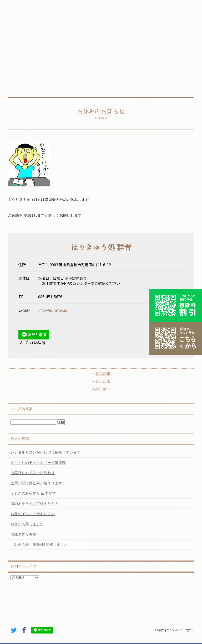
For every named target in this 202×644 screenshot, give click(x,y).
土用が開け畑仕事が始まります (36, 483)
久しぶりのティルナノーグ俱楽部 (38, 463)
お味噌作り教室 (23, 534)
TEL (125, 5)
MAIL (167, 5)
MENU (36, 5)
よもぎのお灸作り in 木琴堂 (33, 493)
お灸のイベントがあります (33, 514)
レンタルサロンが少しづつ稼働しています (46, 452)
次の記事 (99, 389)
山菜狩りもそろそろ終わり (33, 473)
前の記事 (103, 374)
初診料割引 (176, 306)
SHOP (82, 5)
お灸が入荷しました (27, 524)
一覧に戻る (101, 382)
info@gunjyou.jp (53, 310)
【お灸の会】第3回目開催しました (39, 545)
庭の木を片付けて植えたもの (34, 504)
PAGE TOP (101, 613)
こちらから (176, 338)
